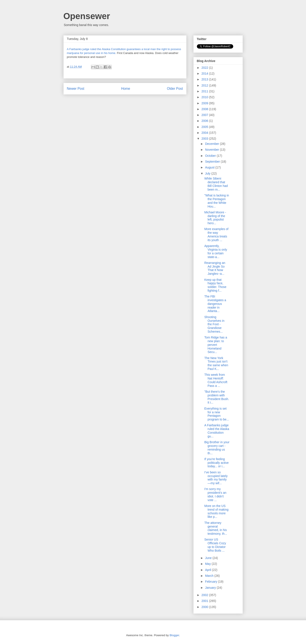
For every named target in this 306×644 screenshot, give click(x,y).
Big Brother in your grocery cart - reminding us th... (217, 448)
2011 (205, 91)
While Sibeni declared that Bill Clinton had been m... (216, 184)
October (211, 156)
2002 (205, 595)
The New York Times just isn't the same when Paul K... (216, 363)
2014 (205, 74)
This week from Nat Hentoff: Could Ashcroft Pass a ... (216, 380)
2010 (205, 97)
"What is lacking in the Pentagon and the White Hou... (217, 201)
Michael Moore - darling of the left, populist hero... (215, 218)
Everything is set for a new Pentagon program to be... (217, 414)
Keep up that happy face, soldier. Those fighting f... (215, 285)
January (211, 588)
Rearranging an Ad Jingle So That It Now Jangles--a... (215, 268)
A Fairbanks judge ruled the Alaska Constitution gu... (217, 431)
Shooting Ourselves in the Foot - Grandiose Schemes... (214, 324)
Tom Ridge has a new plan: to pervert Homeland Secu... (216, 345)
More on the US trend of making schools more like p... (216, 511)
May (208, 564)
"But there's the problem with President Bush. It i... (217, 397)
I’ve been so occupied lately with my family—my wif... (216, 478)
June (209, 558)
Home (126, 89)
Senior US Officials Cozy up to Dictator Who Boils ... (215, 545)
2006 (205, 121)
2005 (205, 127)
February (212, 582)
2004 (205, 133)
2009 (205, 103)
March (210, 576)
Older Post (175, 89)
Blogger (174, 635)
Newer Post (76, 89)
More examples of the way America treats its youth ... (216, 234)
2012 (205, 85)
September (213, 162)
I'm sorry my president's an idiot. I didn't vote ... (215, 494)
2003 (205, 139)
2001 (205, 601)
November (212, 150)
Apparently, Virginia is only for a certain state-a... (216, 251)
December (212, 144)
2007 (205, 115)
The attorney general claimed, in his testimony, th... (216, 528)
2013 (205, 79)
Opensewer (87, 16)
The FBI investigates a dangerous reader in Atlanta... (215, 304)
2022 (205, 68)
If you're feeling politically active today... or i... (216, 463)
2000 (205, 607)
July (208, 173)
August (210, 167)
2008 (205, 109)
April (209, 570)
